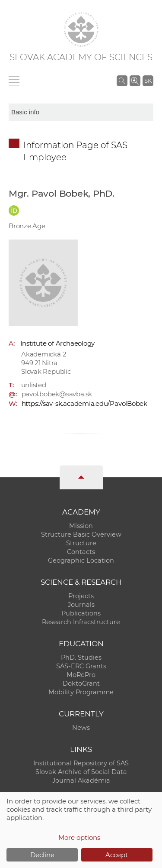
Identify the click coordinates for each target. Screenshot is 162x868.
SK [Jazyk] (148, 81)
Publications (81, 613)
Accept (117, 855)
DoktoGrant (81, 683)
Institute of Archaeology (58, 343)
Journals (81, 605)
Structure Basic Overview (81, 534)
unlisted (34, 385)
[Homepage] (81, 29)
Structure (81, 543)
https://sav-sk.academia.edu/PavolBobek (84, 403)
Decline (42, 855)
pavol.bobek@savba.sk (57, 394)
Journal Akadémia (81, 781)
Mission (81, 526)
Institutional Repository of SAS (81, 763)
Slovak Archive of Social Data (81, 772)
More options (79, 837)
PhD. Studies (81, 657)
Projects (81, 596)
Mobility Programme (81, 692)
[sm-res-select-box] (81, 112)
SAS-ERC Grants (81, 666)
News (81, 728)
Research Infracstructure (81, 622)
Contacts (81, 552)
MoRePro (81, 675)
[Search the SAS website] (122, 81)
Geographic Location (81, 560)
